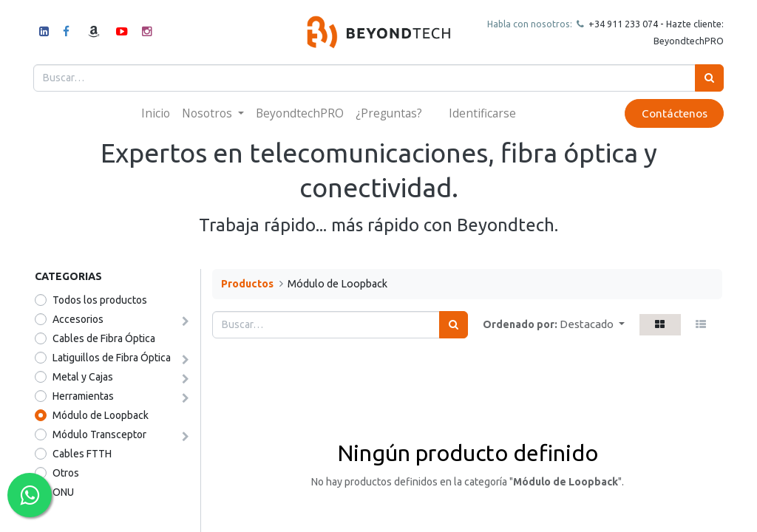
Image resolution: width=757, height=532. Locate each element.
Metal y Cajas (83, 377)
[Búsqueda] (708, 78)
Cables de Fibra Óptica (104, 338)
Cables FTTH (82, 454)
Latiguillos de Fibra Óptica (112, 358)
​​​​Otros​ (66, 473)
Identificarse (482, 113)
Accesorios (78, 319)
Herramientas (83, 396)
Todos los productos (100, 300)
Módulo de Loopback (101, 415)
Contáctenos (672, 113)
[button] (592, 325)
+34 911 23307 (618, 24)
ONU (63, 492)
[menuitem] (156, 113)
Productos (247, 284)
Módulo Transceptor (99, 434)
